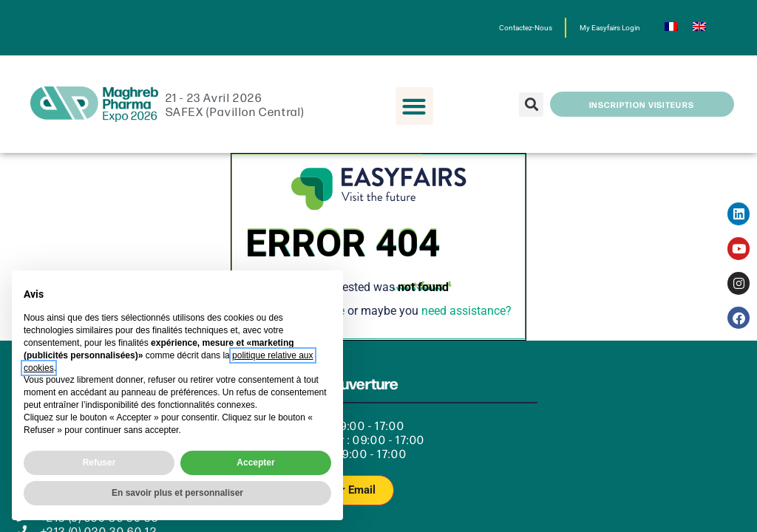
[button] (414, 106)
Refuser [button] (99, 463)
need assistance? (466, 311)
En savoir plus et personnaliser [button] (177, 493)
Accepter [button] (255, 463)
